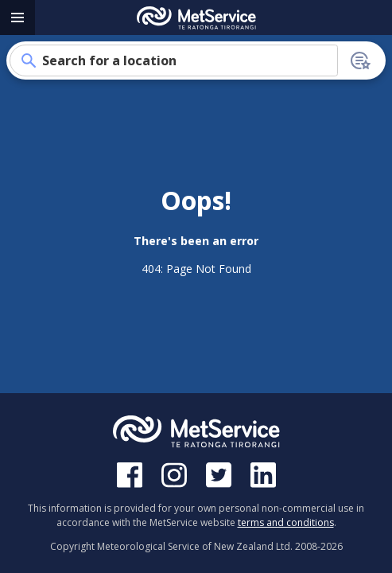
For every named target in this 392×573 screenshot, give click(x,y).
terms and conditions (286, 522)
